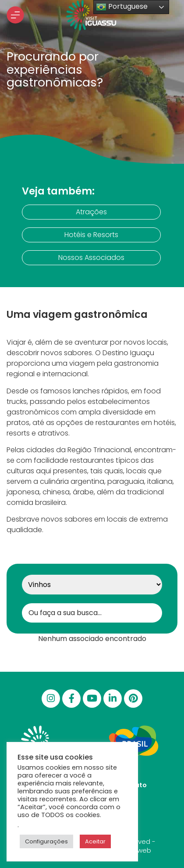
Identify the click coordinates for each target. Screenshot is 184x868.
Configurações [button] (46, 841)
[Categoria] (92, 585)
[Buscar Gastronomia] (92, 613)
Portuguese (122, 7)
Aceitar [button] (95, 841)
